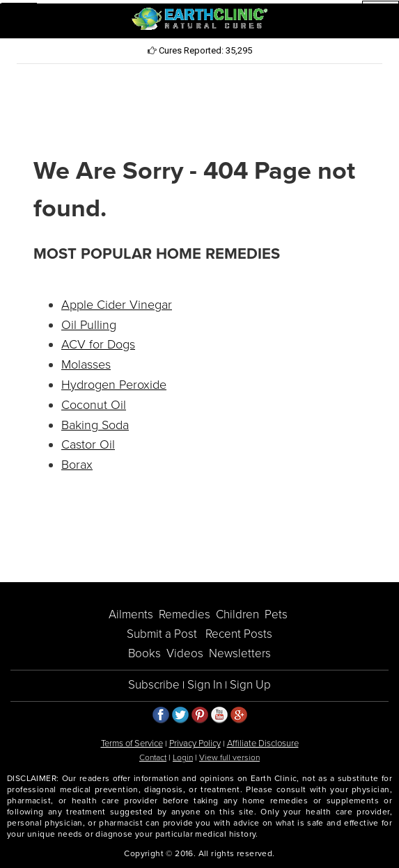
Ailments (131, 614)
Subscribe (154, 685)
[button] (19, 19)
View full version (229, 757)
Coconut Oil (94, 405)
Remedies (185, 614)
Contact (153, 757)
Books (144, 653)
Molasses (86, 364)
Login (183, 757)
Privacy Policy (195, 744)
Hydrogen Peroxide (114, 385)
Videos (185, 653)
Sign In (205, 685)
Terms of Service (132, 744)
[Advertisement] (200, 108)
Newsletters (240, 653)
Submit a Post (162, 634)
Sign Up (250, 685)
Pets (276, 614)
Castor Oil (88, 444)
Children (237, 614)
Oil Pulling (89, 325)
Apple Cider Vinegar (117, 305)
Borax (77, 465)
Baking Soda (95, 425)
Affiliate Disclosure (263, 744)
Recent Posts (239, 634)
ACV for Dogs (98, 344)
